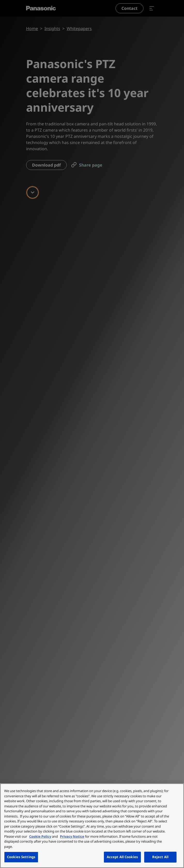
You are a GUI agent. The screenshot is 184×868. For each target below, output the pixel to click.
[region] (92, 826)
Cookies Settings (21, 857)
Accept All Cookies (122, 857)
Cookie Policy (40, 836)
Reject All (160, 857)
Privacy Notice (72, 836)
